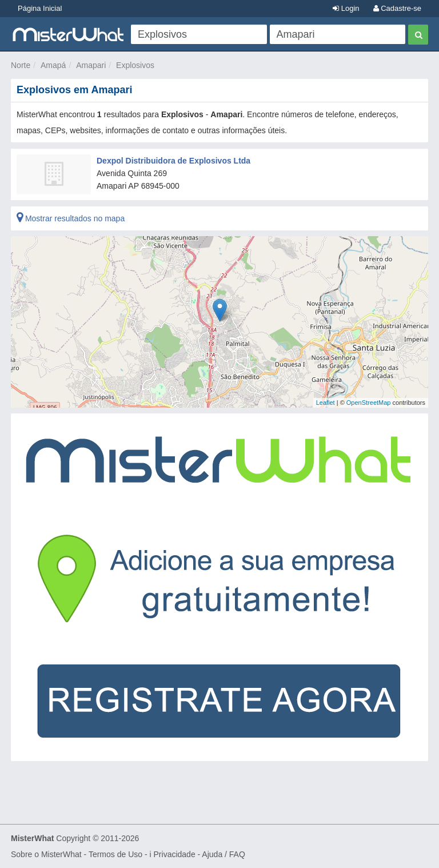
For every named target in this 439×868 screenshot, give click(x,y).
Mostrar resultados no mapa (71, 218)
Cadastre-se (397, 8)
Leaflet (326, 403)
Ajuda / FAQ (223, 854)
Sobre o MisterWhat (46, 854)
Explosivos (135, 65)
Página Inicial (40, 8)
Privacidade (175, 854)
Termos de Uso (115, 854)
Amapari (91, 65)
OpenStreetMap (369, 403)
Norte (21, 65)
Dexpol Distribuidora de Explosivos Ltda (173, 161)
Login (346, 8)
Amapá (53, 65)
